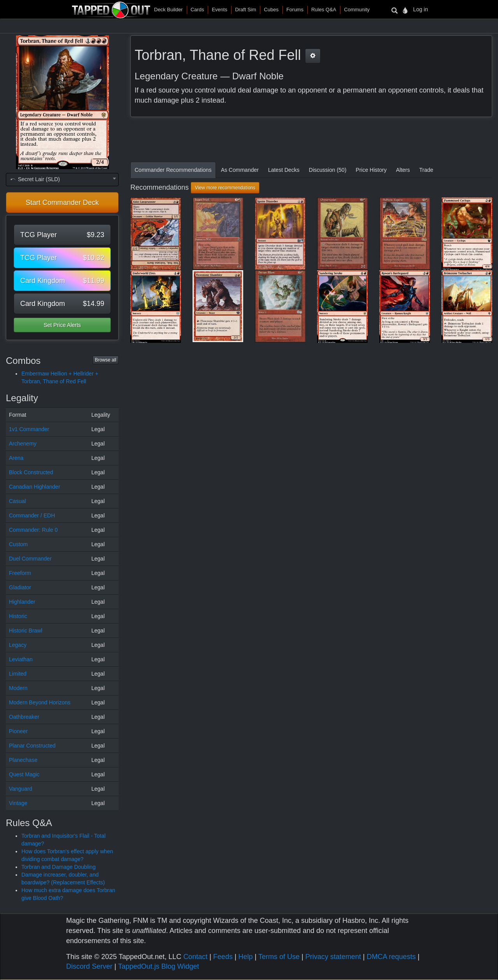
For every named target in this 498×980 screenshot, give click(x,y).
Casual (18, 501)
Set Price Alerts (62, 325)
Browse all (106, 360)
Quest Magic (24, 774)
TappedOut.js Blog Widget (158, 966)
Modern (18, 688)
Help (246, 957)
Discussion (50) (328, 170)
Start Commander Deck (62, 203)
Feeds (223, 957)
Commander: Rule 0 (33, 530)
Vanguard (21, 789)
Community (357, 10)
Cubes (271, 10)
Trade (426, 170)
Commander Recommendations (173, 170)
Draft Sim (245, 10)
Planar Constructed (32, 746)
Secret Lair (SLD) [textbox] (35, 179)
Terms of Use (279, 957)
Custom (18, 544)
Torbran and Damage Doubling (59, 867)
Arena (16, 458)
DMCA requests (391, 957)
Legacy (18, 645)
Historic (18, 616)
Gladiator (20, 587)
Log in (421, 9)
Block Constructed (31, 472)
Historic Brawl (26, 631)
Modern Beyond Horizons (40, 702)
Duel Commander (30, 559)
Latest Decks (284, 170)
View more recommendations (225, 188)
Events (219, 10)
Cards (197, 10)
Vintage (18, 803)
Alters (403, 170)
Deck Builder (168, 10)
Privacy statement (333, 957)
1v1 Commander (29, 429)
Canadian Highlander (35, 487)
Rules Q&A (324, 10)
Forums (295, 10)
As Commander (240, 170)
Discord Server (89, 966)
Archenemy (23, 444)
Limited (18, 674)
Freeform (20, 573)
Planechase (23, 760)
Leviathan (21, 659)
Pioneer (18, 731)
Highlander (22, 602)
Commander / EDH (32, 515)
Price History (371, 170)
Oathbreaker (24, 717)
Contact (195, 957)
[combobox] (62, 180)
